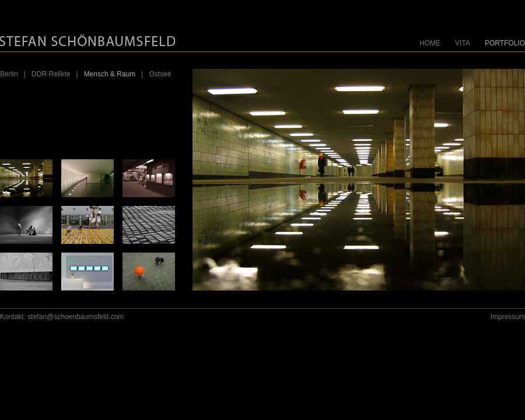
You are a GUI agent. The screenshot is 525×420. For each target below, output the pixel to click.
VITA (463, 43)
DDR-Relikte (51, 74)
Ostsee (160, 74)
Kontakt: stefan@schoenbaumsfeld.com (62, 317)
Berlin (9, 74)
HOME (430, 43)
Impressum (508, 317)
